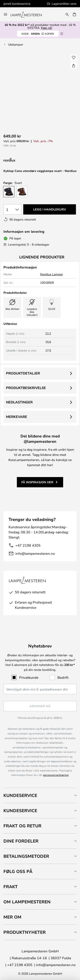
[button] (74, 58)
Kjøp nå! (47, 28)
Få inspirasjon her (37, 482)
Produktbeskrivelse (26, 388)
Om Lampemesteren (27, 902)
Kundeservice (20, 795)
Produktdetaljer (23, 373)
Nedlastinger (19, 402)
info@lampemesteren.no (35, 553)
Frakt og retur (22, 826)
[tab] (40, 795)
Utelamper (16, 44)
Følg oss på (18, 871)
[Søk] (67, 14)
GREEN (38, 34)
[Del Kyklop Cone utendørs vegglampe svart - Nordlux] (74, 66)
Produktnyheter (25, 932)
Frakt (11, 887)
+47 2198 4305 (28, 545)
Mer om (12, 917)
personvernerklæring (56, 775)
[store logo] (29, 14)
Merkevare (17, 417)
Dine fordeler (21, 841)
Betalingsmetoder (26, 856)
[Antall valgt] (12, 209)
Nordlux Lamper (52, 274)
